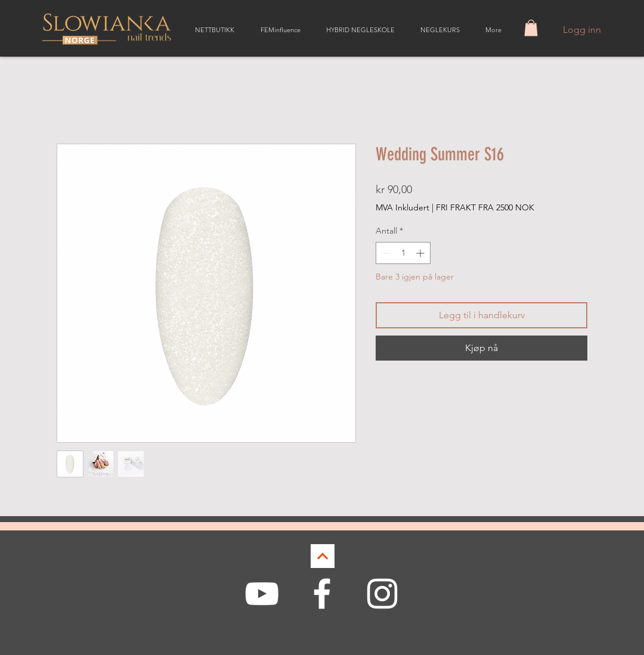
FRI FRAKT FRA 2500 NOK (485, 207)
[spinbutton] (403, 253)
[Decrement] (385, 253)
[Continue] (323, 556)
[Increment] (421, 253)
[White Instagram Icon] (382, 594)
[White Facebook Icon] (322, 594)
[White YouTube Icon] (262, 594)
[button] (531, 28)
